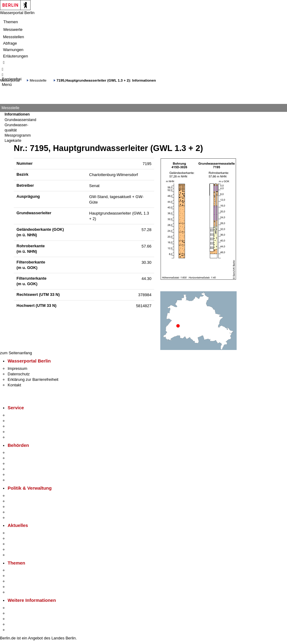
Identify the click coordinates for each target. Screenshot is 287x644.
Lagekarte (13, 141)
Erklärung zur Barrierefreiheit (33, 379)
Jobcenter (16, 475)
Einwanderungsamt (25, 480)
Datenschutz (19, 374)
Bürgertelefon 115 (23, 426)
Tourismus (17, 613)
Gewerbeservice (22, 437)
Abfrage (10, 43)
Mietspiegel (18, 587)
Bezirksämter (19, 464)
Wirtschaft (16, 619)
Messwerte (13, 29)
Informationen (17, 114)
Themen (11, 22)
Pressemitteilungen (25, 533)
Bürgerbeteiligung (23, 507)
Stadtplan (16, 630)
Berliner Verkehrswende (29, 576)
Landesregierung (23, 496)
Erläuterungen (16, 56)
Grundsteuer (19, 592)
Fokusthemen (20, 570)
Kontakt (14, 385)
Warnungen (13, 50)
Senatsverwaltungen (26, 458)
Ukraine (15, 549)
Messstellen (14, 37)
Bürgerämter (19, 469)
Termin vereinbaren (25, 421)
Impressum (17, 368)
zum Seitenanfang (16, 353)
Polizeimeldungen (23, 538)
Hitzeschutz (18, 555)
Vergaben (16, 518)
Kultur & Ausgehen (24, 608)
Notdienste (17, 432)
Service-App (18, 415)
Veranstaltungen (22, 544)
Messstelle (38, 80)
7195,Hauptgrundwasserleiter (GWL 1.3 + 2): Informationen (106, 80)
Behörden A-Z (20, 453)
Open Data (17, 512)
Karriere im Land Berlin (28, 501)
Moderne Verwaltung (26, 581)
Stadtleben (17, 624)
